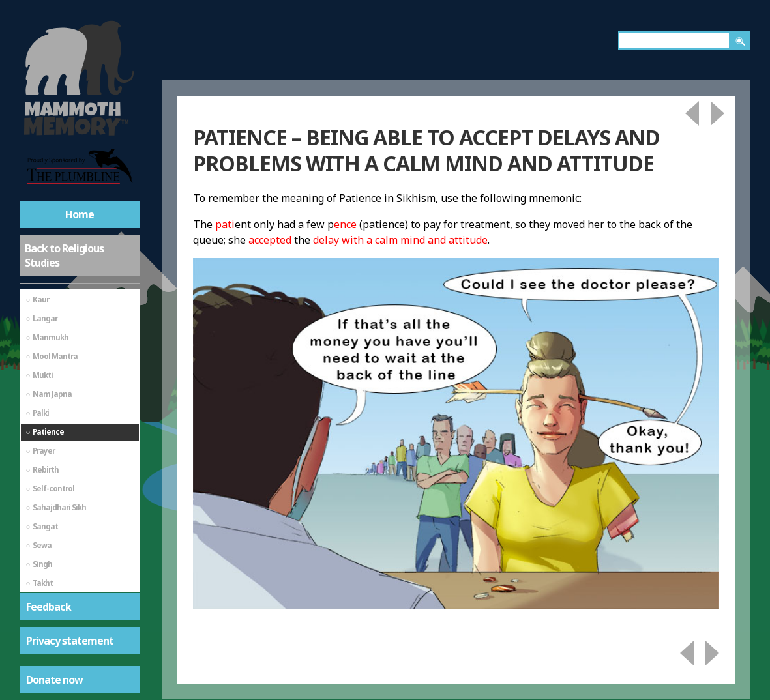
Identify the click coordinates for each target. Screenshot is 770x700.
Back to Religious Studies (64, 255)
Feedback (49, 607)
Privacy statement (70, 641)
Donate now (54, 680)
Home (80, 214)
